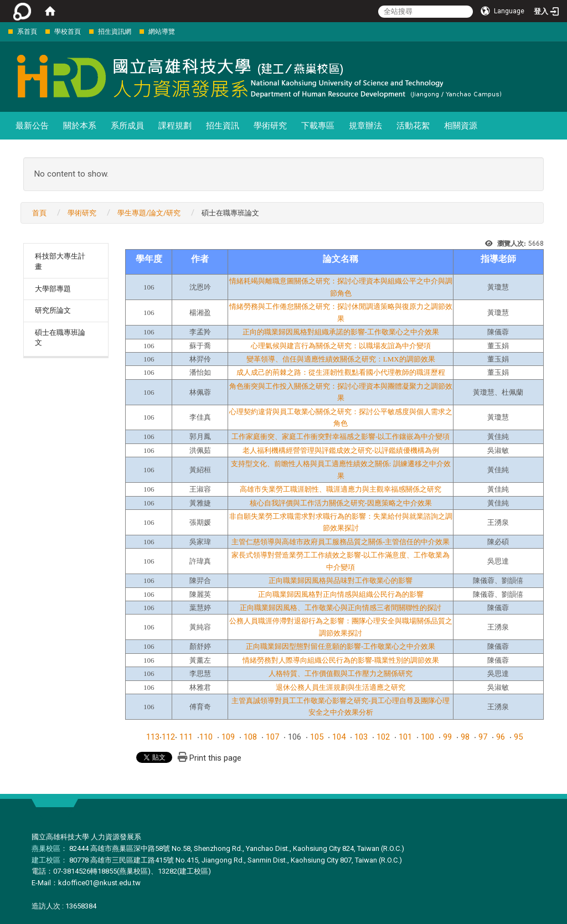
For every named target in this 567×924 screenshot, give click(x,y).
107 (272, 737)
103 (361, 737)
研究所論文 (53, 310)
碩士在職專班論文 (60, 338)
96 (501, 737)
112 (168, 737)
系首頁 (27, 32)
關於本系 (80, 126)
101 (405, 737)
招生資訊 (223, 126)
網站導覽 (162, 32)
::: (2, 31)
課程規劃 (175, 126)
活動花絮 (413, 126)
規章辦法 (365, 126)
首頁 (39, 213)
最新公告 (32, 126)
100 (427, 737)
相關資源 (461, 126)
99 (447, 737)
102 (383, 737)
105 (317, 737)
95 (518, 737)
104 (339, 737)
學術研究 (270, 126)
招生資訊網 (115, 32)
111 (186, 737)
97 (483, 737)
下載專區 (318, 126)
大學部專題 (53, 289)
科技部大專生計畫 (60, 261)
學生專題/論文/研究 (149, 213)
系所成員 (127, 126)
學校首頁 (68, 32)
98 (465, 737)
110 (206, 737)
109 (228, 737)
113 (153, 737)
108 (250, 737)
